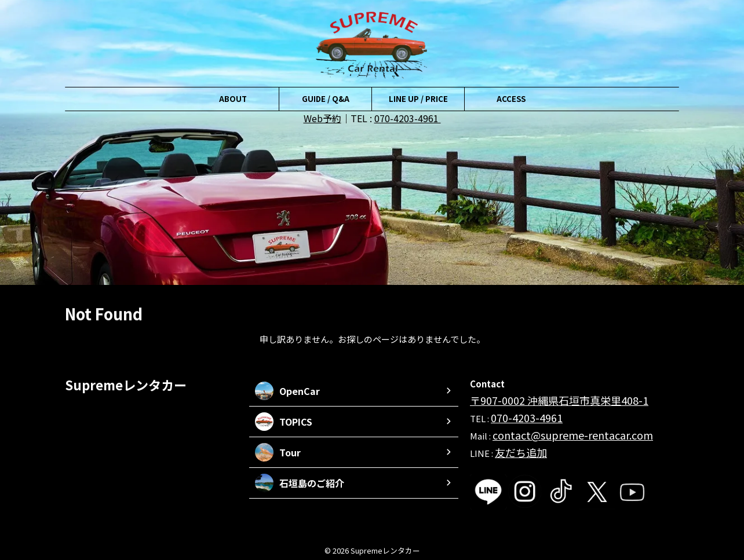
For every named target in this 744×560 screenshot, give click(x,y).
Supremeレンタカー (126, 385)
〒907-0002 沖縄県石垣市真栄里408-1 (543, 399)
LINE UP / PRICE (418, 99)
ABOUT (233, 99)
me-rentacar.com (592, 431)
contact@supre (525, 431)
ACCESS (511, 99)
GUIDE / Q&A (326, 99)
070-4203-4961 (408, 118)
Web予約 (322, 118)
